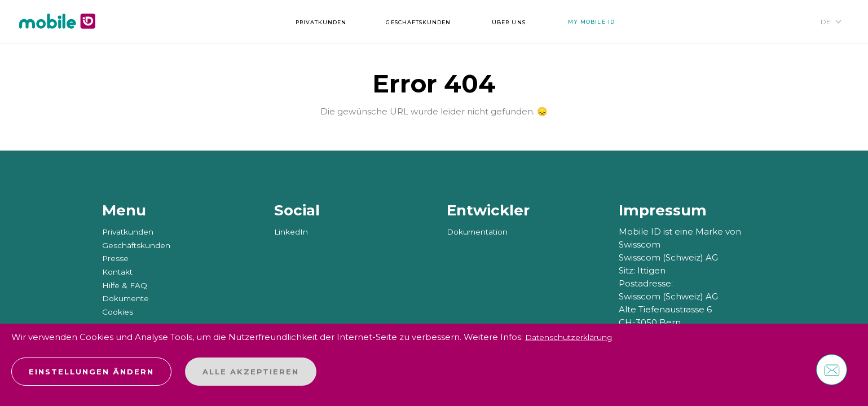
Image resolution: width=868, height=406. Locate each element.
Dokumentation (481, 231)
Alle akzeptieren (251, 372)
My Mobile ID (615, 23)
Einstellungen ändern (91, 372)
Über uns (523, 23)
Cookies (119, 309)
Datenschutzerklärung (574, 337)
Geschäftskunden (140, 244)
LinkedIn (293, 231)
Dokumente (129, 296)
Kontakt (119, 270)
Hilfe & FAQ (127, 283)
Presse (116, 257)
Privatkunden (131, 231)
